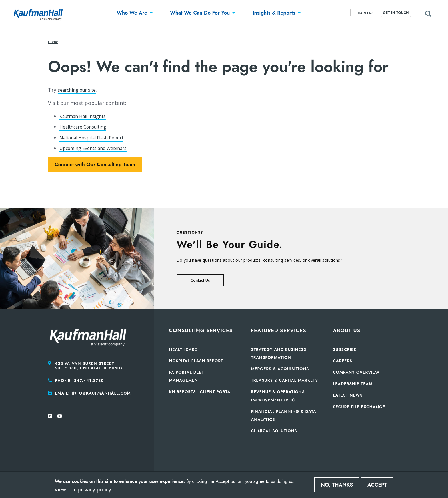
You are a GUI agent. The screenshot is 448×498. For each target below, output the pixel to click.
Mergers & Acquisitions (280, 369)
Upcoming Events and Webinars (99, 148)
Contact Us (200, 280)
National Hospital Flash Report (98, 137)
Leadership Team (353, 384)
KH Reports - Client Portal (201, 392)
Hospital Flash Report (196, 361)
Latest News (348, 395)
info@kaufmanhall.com (101, 393)
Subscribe (345, 349)
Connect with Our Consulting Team (95, 165)
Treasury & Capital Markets (284, 380)
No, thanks (337, 485)
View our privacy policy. (83, 489)
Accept (377, 485)
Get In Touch (396, 13)
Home (53, 42)
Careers (366, 13)
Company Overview (356, 372)
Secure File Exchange (359, 407)
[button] (132, 14)
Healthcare (183, 349)
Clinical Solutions (274, 431)
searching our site (80, 90)
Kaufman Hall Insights (86, 116)
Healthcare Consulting (87, 127)
